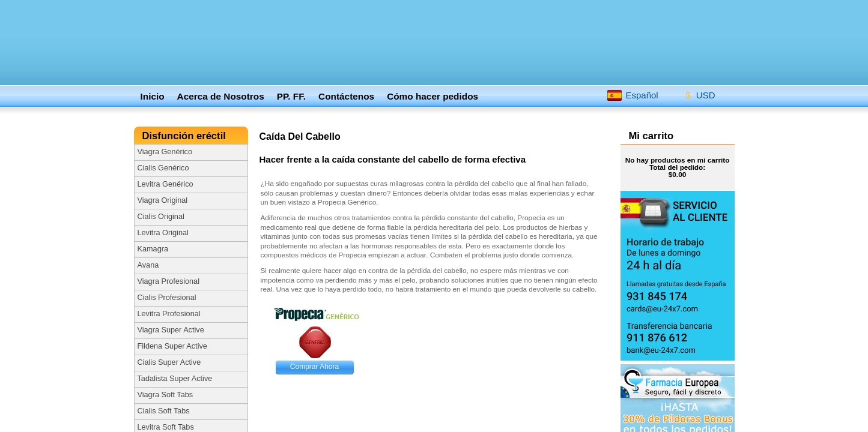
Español (633, 95)
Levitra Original (163, 233)
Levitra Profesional (169, 314)
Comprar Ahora (314, 367)
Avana (148, 265)
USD (697, 93)
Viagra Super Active (171, 330)
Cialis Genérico (163, 168)
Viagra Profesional (168, 281)
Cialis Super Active (169, 362)
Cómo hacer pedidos (432, 96)
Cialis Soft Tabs (164, 411)
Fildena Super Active (172, 346)
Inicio (153, 96)
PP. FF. (291, 96)
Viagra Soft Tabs (165, 395)
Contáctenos (346, 96)
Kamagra (153, 249)
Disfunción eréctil (186, 136)
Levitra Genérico (165, 184)
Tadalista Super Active (175, 379)
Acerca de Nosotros (221, 96)
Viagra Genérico (165, 152)
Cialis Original (161, 217)
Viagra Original (163, 200)
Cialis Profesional (167, 298)
